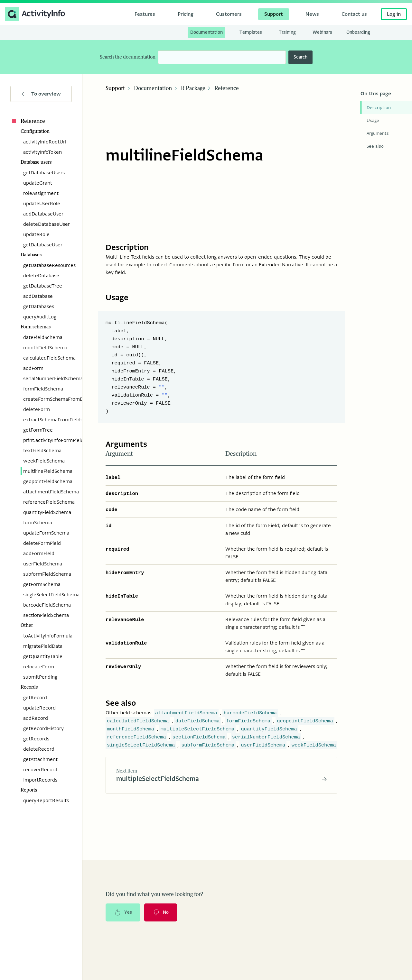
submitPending (40, 677)
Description (379, 108)
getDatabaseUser (43, 245)
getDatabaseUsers (44, 173)
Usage (373, 120)
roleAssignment (41, 193)
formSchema (38, 523)
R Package (193, 88)
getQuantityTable (43, 656)
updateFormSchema (46, 533)
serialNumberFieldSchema (47, 379)
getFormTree (38, 430)
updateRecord (39, 708)
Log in (394, 14)
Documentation (153, 88)
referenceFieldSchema (47, 502)
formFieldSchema (43, 389)
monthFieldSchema (45, 348)
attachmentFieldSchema (47, 492)
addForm (33, 368)
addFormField (39, 554)
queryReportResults (46, 801)
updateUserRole (42, 204)
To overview (41, 94)
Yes (123, 908)
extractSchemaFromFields (47, 420)
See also (375, 146)
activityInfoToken (42, 152)
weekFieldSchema (44, 461)
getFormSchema (42, 584)
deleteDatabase (41, 276)
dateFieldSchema (43, 337)
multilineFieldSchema (47, 471)
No (161, 908)
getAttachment (40, 759)
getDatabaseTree (43, 286)
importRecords (40, 780)
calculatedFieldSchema (47, 358)
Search (300, 57)
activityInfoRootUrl (45, 142)
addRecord (36, 718)
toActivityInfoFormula (47, 636)
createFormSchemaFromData (47, 399)
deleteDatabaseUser (47, 224)
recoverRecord (40, 770)
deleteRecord (39, 749)
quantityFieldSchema (47, 512)
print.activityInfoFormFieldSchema (47, 440)
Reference (28, 121)
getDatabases (39, 307)
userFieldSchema (43, 564)
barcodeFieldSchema (47, 605)
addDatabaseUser (43, 214)
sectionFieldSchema (46, 615)
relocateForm (39, 667)
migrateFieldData (43, 646)
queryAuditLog (40, 317)
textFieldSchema (42, 451)
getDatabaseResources (47, 265)
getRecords (36, 739)
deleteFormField (42, 543)
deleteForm (37, 409)
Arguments (378, 133)
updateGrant (38, 183)
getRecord (35, 698)
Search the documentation (128, 57)
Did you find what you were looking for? (154, 890)
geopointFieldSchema (47, 481)
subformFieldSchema (47, 574)
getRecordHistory (43, 728)
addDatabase (38, 296)
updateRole (36, 234)
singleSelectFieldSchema (47, 595)
